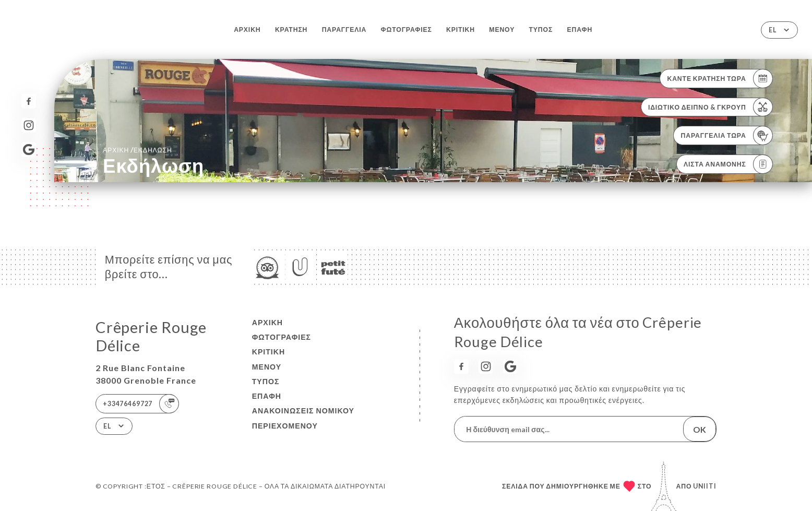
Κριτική (461, 29)
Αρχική (247, 29)
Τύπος (541, 29)
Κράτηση (291, 29)
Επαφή (580, 29)
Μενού (502, 29)
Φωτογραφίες (407, 29)
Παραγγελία (344, 29)
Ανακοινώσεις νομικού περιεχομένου (303, 418)
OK (700, 429)
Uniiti (705, 486)
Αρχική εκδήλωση (138, 150)
